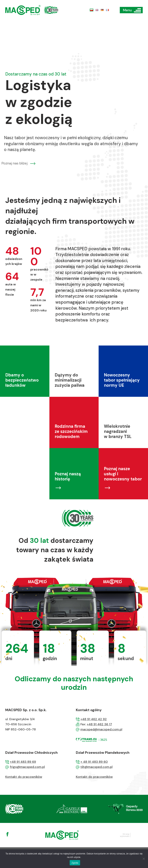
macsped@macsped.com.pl (101, 729)
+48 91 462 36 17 (99, 724)
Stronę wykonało (125, 835)
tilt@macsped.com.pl (96, 767)
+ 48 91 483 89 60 (94, 762)
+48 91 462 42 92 (94, 719)
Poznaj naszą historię (68, 493)
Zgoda (75, 863)
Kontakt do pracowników (24, 777)
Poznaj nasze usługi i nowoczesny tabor (123, 491)
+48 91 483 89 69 (23, 762)
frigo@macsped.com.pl (27, 767)
